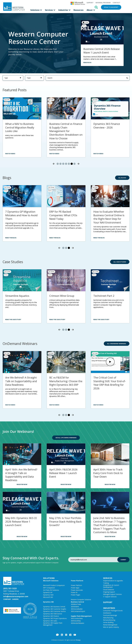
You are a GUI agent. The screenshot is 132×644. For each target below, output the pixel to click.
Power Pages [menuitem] (76, 595)
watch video (10, 153)
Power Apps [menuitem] (75, 588)
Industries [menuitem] (63, 10)
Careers (15, 599)
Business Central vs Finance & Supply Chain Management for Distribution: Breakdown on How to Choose (66, 131)
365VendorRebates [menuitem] (78, 623)
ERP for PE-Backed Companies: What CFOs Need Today (63, 215)
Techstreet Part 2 (104, 296)
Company (7, 599)
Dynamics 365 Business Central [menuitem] (54, 606)
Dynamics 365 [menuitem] (48, 602)
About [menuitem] (90, 10)
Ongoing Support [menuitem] (109, 592)
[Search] (88, 78)
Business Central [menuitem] (77, 602)
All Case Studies (120, 262)
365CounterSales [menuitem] (77, 618)
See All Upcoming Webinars (66, 438)
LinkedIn (62, 635)
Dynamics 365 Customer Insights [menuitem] (55, 609)
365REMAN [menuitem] (75, 606)
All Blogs (122, 178)
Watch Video (98, 153)
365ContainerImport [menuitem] (78, 611)
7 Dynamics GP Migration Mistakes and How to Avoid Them (21, 215)
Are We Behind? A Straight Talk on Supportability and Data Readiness (21, 381)
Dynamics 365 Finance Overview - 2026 (107, 126)
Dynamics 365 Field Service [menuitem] (53, 614)
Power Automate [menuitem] (77, 590)
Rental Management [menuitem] (110, 625)
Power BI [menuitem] (74, 592)
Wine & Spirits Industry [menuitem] (111, 627)
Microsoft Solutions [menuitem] (51, 581)
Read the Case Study (13, 319)
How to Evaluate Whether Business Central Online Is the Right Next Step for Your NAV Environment (109, 217)
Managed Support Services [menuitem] (112, 594)
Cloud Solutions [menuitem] (109, 589)
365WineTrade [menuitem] (76, 604)
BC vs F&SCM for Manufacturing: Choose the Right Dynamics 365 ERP (66, 381)
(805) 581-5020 (10, 588)
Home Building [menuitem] (108, 622)
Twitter (66, 635)
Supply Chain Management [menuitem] (81, 616)
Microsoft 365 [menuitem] (48, 597)
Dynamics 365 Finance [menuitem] (51, 616)
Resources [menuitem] (78, 10)
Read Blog (87, 62)
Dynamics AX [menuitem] (48, 592)
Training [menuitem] (106, 583)
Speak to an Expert (111, 7)
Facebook (70, 635)
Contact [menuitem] (116, 3)
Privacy (78, 640)
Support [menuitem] (90, 3)
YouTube (75, 635)
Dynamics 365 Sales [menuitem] (50, 621)
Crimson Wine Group (62, 296)
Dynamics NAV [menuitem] (48, 595)
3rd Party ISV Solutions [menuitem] (51, 590)
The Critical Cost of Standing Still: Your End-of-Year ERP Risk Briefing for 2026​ (110, 383)
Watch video (54, 153)
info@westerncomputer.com (16, 596)
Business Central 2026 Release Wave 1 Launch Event (102, 51)
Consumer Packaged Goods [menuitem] (113, 610)
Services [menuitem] (49, 10)
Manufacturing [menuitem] (108, 618)
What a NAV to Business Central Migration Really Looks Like (20, 127)
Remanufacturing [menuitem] (109, 620)
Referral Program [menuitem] (103, 3)
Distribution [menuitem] (107, 613)
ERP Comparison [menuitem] (49, 588)
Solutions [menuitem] (35, 10)
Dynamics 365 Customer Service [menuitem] (54, 611)
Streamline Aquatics (17, 296)
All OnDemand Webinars (117, 344)
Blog (57, 635)
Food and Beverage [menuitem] (110, 615)
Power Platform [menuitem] (77, 581)
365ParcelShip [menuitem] (76, 621)
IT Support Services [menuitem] (110, 597)
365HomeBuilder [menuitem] (77, 609)
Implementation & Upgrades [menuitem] (113, 581)
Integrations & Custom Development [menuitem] (111, 586)
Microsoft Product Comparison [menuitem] (54, 585)
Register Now (22, 484)
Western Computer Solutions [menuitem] (81, 599)
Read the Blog (11, 238)
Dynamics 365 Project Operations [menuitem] (55, 618)
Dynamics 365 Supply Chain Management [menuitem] (53, 624)
